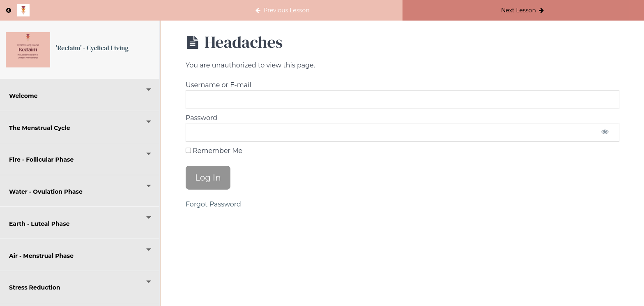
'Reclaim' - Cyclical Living (93, 48)
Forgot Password (213, 204)
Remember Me (214, 151)
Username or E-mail (218, 85)
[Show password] (605, 132)
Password (201, 118)
